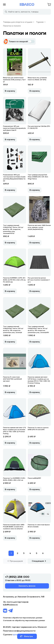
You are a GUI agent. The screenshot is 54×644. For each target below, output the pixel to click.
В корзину (10, 91)
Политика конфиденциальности (19, 631)
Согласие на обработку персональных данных (24, 621)
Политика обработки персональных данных (23, 618)
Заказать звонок (27, 586)
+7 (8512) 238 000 (17, 577)
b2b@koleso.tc (10, 605)
